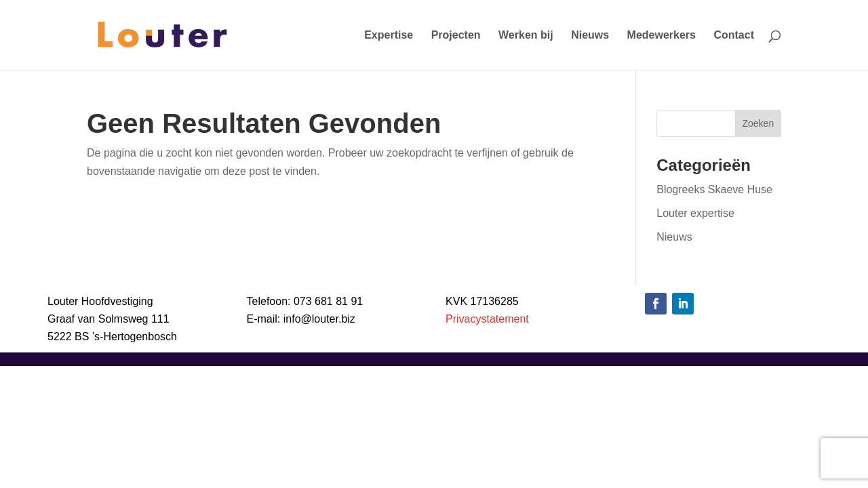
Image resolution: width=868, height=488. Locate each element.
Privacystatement (487, 319)
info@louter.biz (319, 319)
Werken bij (526, 36)
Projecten (456, 36)
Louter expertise (695, 213)
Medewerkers (662, 36)
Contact (734, 36)
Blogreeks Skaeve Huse (714, 189)
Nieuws (590, 36)
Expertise (389, 36)
